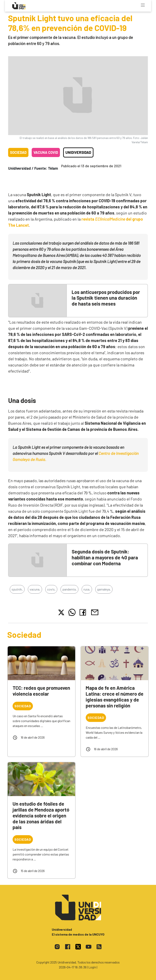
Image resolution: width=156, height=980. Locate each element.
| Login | (92, 967)
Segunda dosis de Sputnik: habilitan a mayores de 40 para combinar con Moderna (105, 557)
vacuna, (35, 589)
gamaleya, (104, 589)
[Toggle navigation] (143, 5)
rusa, (87, 589)
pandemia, (69, 589)
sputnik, (17, 589)
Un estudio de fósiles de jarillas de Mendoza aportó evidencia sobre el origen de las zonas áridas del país (41, 815)
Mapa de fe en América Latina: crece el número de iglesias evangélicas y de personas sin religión (115, 697)
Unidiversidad (78, 152)
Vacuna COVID (46, 152)
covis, (51, 589)
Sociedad (18, 152)
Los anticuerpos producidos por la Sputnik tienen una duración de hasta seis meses (106, 298)
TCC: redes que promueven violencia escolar (41, 691)
